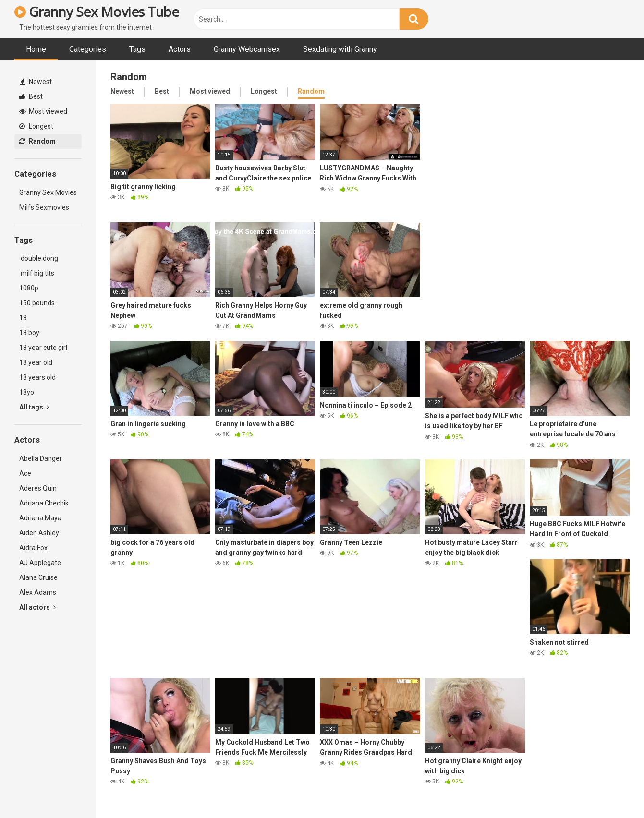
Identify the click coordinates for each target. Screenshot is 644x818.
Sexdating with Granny (340, 49)
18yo (27, 392)
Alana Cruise (38, 577)
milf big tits (37, 273)
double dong (39, 258)
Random (37, 141)
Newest (36, 82)
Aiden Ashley (39, 533)
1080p (29, 288)
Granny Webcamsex (247, 49)
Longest (36, 126)
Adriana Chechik (44, 503)
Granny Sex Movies (48, 192)
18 (23, 318)
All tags (34, 407)
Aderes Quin (38, 488)
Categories (88, 49)
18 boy (29, 333)
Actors (180, 49)
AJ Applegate (40, 563)
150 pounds (37, 303)
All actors (37, 607)
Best (31, 96)
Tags (137, 49)
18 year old (36, 362)
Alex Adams (38, 592)
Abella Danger (41, 458)
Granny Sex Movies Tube (97, 12)
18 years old (37, 377)
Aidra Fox (33, 548)
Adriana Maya (40, 518)
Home (36, 49)
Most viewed (43, 111)
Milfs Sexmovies (44, 207)
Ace (25, 473)
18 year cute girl (43, 348)
